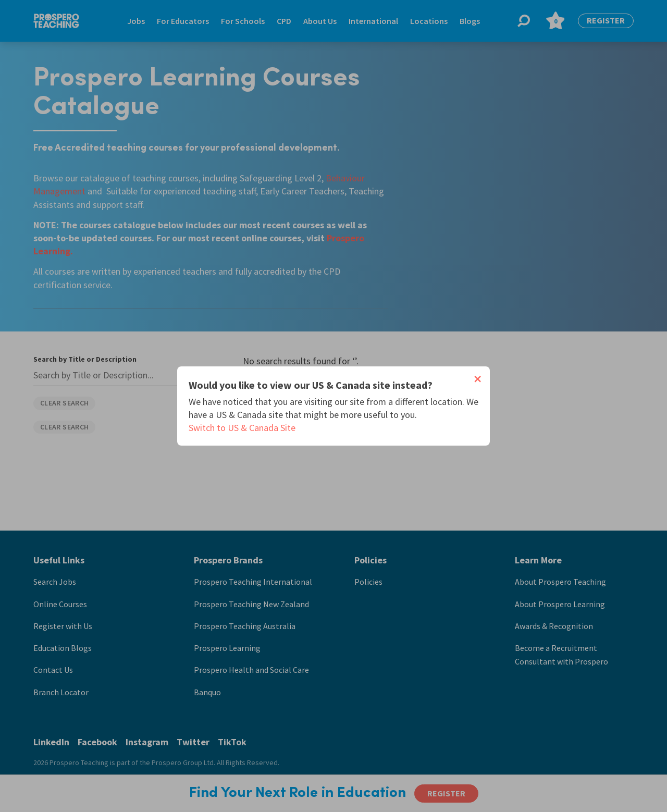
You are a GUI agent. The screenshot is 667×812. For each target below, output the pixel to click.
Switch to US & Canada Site (242, 428)
